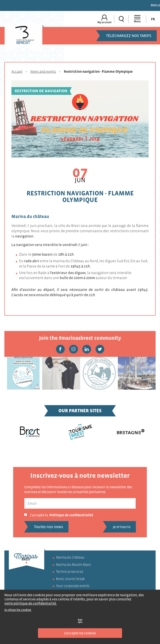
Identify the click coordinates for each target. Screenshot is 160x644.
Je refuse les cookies (18, 610)
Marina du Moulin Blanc (74, 564)
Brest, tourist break (70, 579)
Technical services (70, 571)
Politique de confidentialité (71, 515)
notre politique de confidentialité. (31, 603)
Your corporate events (73, 586)
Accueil (17, 71)
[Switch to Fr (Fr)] (153, 19)
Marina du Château (70, 557)
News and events (43, 71)
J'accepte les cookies (80, 633)
